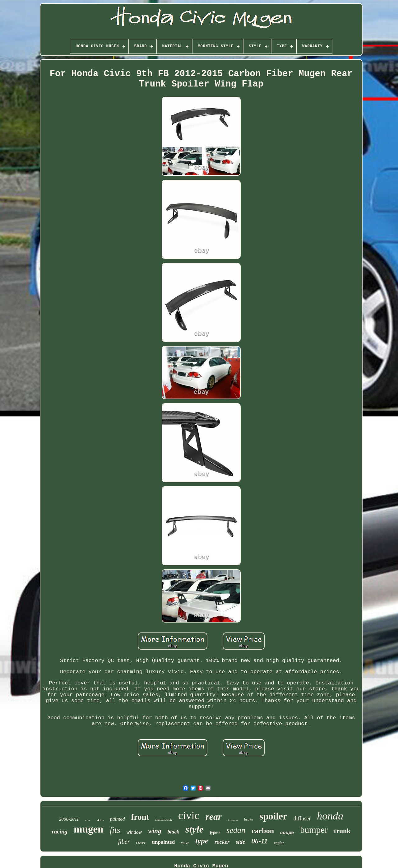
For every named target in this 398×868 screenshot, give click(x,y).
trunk (342, 831)
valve (185, 843)
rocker (222, 842)
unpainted (164, 842)
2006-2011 (69, 819)
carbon (263, 831)
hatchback (164, 819)
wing (155, 831)
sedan (236, 830)
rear (214, 817)
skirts (100, 820)
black (173, 832)
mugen (88, 829)
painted (118, 819)
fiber (124, 842)
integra (233, 820)
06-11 (260, 841)
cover (141, 843)
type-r (215, 832)
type (202, 841)
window (134, 832)
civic (189, 816)
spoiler (273, 816)
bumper (314, 830)
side (241, 842)
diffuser (302, 819)
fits (115, 830)
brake (248, 819)
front (140, 817)
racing (60, 831)
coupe (287, 832)
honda (330, 816)
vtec (88, 820)
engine (279, 843)
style (194, 829)
